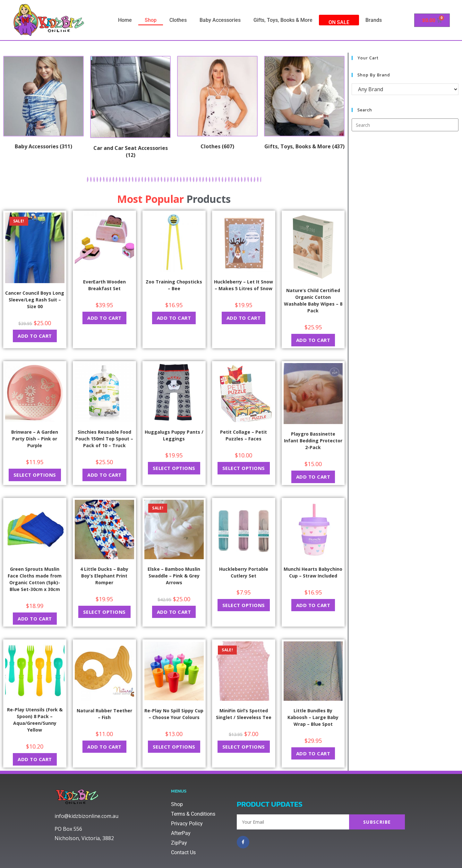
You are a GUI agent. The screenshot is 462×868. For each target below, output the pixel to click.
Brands (374, 20)
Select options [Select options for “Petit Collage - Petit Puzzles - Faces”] (244, 468)
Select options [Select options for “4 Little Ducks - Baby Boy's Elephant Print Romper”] (104, 612)
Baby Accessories (220, 20)
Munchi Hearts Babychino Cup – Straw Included (313, 572)
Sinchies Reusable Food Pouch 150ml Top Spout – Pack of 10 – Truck (104, 439)
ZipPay (179, 843)
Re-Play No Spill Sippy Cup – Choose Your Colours (174, 714)
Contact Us (183, 852)
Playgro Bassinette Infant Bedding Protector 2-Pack (313, 441)
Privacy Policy (187, 824)
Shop (151, 20)
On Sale (339, 22)
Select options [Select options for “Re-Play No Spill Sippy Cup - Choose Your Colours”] (174, 747)
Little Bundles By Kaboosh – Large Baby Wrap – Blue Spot (313, 717)
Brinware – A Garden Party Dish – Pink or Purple (35, 439)
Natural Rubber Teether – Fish (104, 714)
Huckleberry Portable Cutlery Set (244, 572)
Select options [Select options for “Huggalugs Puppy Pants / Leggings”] (174, 468)
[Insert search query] (405, 125)
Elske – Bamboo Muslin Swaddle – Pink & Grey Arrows (174, 576)
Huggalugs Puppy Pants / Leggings (174, 435)
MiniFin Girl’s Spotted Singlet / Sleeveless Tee (244, 714)
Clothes (178, 20)
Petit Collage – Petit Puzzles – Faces (244, 435)
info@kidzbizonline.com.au (86, 816)
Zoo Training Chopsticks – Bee (174, 285)
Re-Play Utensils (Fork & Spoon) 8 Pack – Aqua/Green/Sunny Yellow (35, 720)
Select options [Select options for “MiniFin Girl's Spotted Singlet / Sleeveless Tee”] (244, 747)
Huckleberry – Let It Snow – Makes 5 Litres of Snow (244, 285)
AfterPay (181, 833)
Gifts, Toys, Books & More (283, 20)
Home (125, 20)
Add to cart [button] (35, 336)
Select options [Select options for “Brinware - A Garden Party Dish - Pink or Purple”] (35, 475)
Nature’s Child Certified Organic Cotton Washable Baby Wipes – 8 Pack (313, 300)
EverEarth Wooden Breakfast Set (104, 285)
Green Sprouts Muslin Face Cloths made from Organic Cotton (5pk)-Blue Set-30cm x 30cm (35, 579)
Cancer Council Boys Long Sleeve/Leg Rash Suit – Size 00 (35, 300)
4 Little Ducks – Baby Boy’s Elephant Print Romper (104, 576)
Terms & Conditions (193, 814)
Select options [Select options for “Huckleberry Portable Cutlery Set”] (244, 605)
